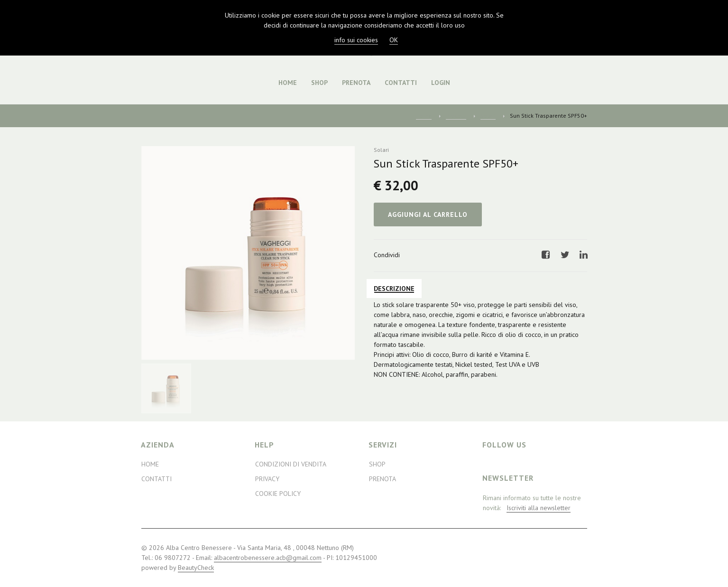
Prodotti (456, 116)
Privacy (267, 479)
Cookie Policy (278, 494)
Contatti (401, 83)
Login (441, 83)
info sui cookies (356, 40)
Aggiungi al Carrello (428, 214)
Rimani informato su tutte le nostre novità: (532, 503)
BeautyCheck (196, 568)
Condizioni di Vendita (291, 464)
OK (394, 40)
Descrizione (394, 289)
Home (288, 83)
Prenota (356, 83)
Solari (488, 116)
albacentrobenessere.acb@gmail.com (268, 558)
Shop (319, 83)
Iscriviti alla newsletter (539, 508)
